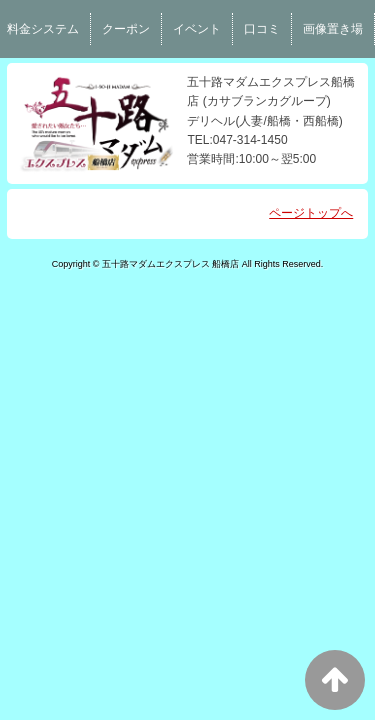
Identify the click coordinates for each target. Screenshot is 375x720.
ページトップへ (311, 213)
